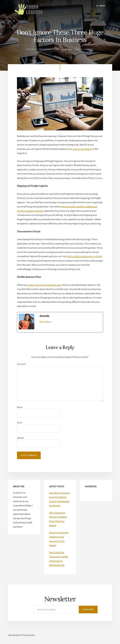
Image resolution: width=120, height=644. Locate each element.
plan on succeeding (82, 149)
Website (20, 438)
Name (20, 407)
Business (32, 49)
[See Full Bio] (51, 322)
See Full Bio (45, 322)
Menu (103, 6)
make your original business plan (45, 285)
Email (19, 423)
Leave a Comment (84, 49)
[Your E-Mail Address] (66, 610)
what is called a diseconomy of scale (84, 256)
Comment (22, 364)
